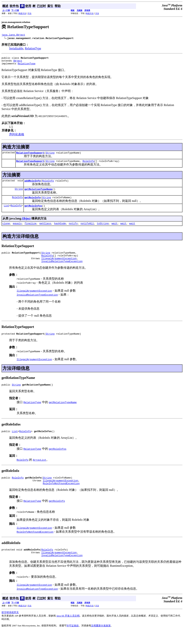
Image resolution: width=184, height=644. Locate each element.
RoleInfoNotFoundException (61, 495)
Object (18, 62)
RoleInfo (88, 164)
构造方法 (22, 13)
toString (103, 229)
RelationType (33, 49)
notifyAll (87, 229)
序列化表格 (17, 137)
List (7, 211)
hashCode (60, 229)
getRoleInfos (33, 211)
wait (114, 229)
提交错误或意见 (10, 626)
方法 (29, 13)
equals (17, 229)
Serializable (16, 49)
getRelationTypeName (38, 194)
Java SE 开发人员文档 (68, 629)
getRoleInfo (32, 202)
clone (6, 229)
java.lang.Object (13, 35)
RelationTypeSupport (30, 155)
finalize (30, 229)
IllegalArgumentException (59, 266)
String (50, 155)
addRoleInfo (32, 185)
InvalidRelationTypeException (62, 270)
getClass (45, 229)
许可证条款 (73, 639)
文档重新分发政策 (101, 639)
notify (73, 229)
